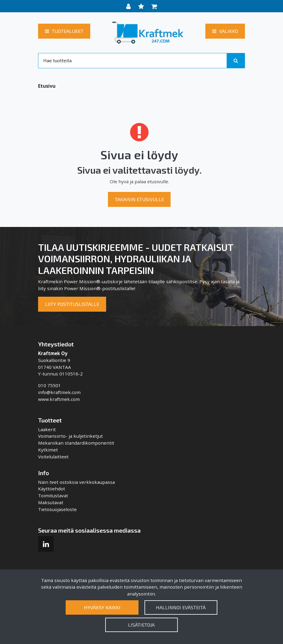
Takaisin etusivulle (139, 199)
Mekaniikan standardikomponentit (76, 443)
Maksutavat (51, 502)
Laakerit (47, 429)
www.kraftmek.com (59, 399)
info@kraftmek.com (59, 392)
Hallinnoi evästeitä (181, 607)
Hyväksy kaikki (102, 607)
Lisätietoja (141, 625)
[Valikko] (225, 31)
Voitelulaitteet (53, 457)
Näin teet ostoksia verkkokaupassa (76, 482)
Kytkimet (48, 450)
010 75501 (49, 385)
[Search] (133, 60)
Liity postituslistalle (72, 304)
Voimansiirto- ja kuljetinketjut (70, 436)
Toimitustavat (53, 495)
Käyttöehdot (52, 489)
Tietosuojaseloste (57, 509)
